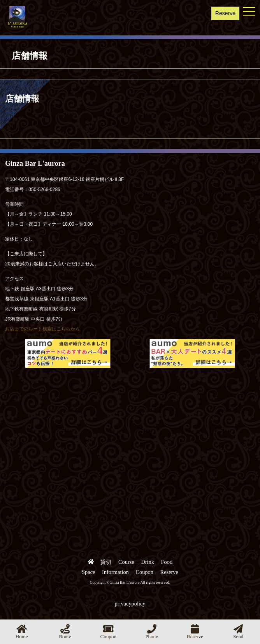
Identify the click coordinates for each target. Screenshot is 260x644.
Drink (148, 562)
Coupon (144, 572)
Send (238, 632)
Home (22, 632)
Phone (152, 632)
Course (126, 562)
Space (88, 572)
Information (115, 572)
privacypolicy (130, 604)
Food (167, 562)
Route (65, 632)
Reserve (225, 13)
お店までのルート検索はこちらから (42, 329)
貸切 (106, 562)
